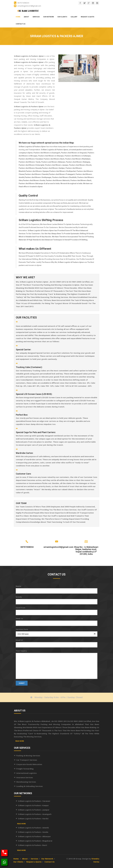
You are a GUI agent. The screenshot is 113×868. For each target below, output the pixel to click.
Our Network (49, 17)
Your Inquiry (21, 651)
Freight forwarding (25, 769)
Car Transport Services (27, 760)
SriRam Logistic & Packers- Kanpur (33, 805)
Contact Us (21, 24)
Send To (19, 618)
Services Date (22, 629)
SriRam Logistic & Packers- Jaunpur (34, 810)
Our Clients (62, 17)
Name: (19, 586)
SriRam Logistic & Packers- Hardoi (33, 819)
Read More (20, 741)
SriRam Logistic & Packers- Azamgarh (35, 814)
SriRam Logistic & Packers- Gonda (33, 832)
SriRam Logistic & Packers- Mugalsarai (35, 841)
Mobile (19, 597)
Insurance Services (25, 777)
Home (18, 17)
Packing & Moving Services (28, 756)
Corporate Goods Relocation (29, 764)
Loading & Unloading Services (30, 786)
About (26, 17)
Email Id (19, 640)
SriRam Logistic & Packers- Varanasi (34, 801)
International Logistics (27, 773)
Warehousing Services (26, 782)
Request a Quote (88, 17)
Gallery (74, 17)
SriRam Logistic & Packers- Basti (33, 845)
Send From (20, 608)
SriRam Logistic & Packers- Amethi (33, 828)
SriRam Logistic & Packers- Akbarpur (34, 836)
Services (36, 17)
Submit (22, 683)
